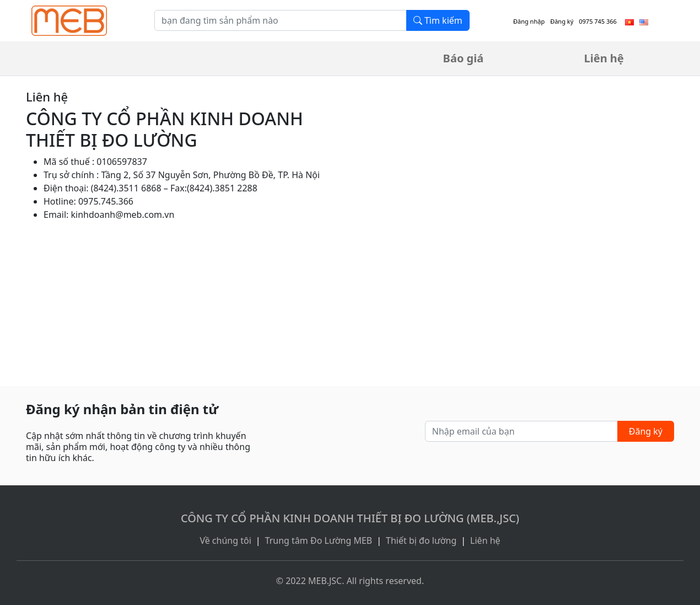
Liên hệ (604, 58)
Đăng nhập (529, 21)
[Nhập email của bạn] (521, 431)
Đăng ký (562, 21)
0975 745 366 (598, 21)
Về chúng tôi (225, 540)
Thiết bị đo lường (421, 540)
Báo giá (464, 58)
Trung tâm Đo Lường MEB (319, 540)
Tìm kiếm (438, 20)
